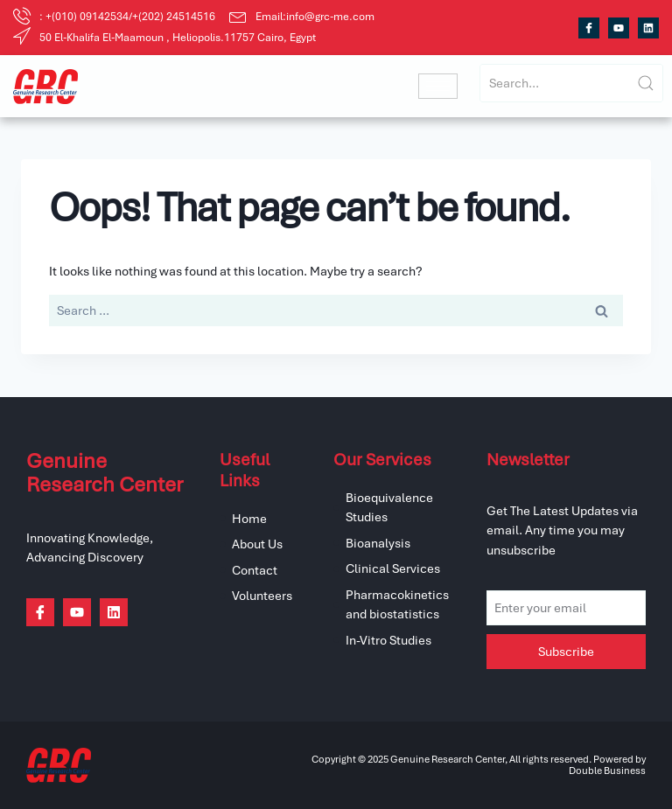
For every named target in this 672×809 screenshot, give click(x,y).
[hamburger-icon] (438, 86)
